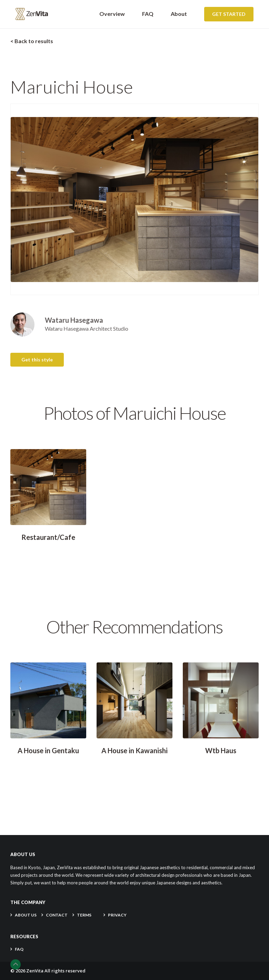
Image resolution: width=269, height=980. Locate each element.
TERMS (84, 915)
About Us (26, 915)
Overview (112, 14)
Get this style (37, 360)
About (179, 14)
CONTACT (57, 915)
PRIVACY (117, 915)
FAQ (148, 14)
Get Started (229, 14)
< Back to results (32, 41)
